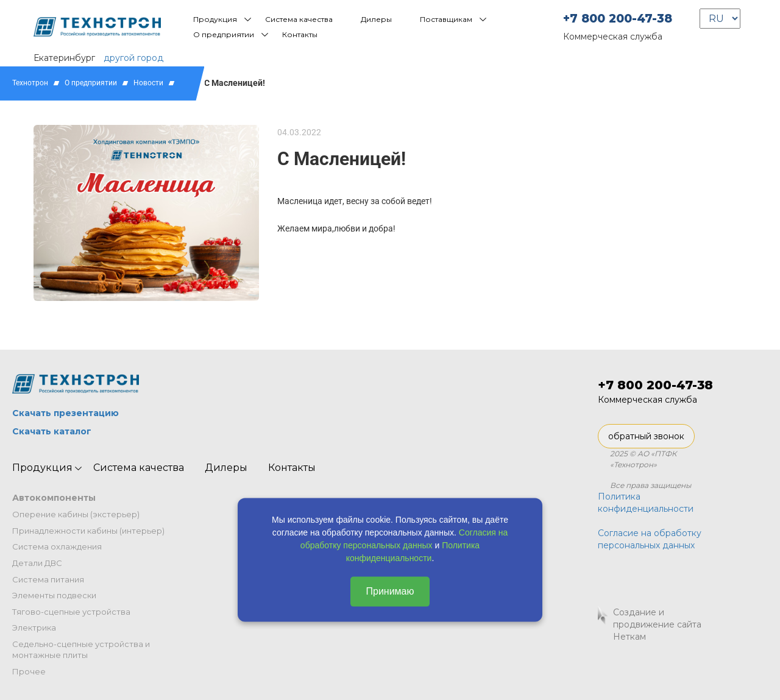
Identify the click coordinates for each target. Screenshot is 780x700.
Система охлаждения (57, 546)
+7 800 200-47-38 (618, 19)
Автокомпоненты (54, 498)
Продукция (215, 19)
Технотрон (30, 83)
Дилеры (376, 19)
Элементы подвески (54, 595)
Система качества (299, 19)
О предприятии (224, 34)
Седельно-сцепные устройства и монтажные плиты (81, 650)
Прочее (29, 671)
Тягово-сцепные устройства (71, 612)
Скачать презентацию (66, 413)
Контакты (300, 34)
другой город (133, 58)
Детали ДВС (37, 563)
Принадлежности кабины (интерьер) (88, 531)
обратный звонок (646, 436)
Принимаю (390, 591)
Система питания (48, 579)
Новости (148, 83)
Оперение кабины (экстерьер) (76, 514)
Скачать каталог (52, 431)
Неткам (629, 637)
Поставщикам (446, 19)
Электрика (34, 628)
